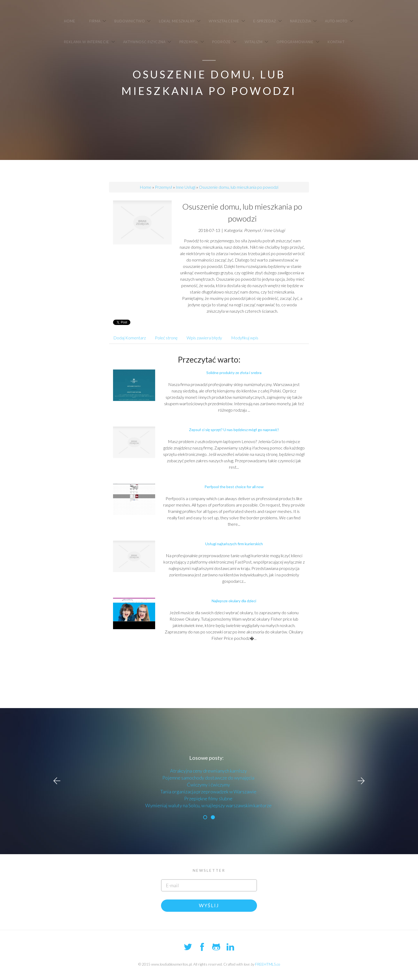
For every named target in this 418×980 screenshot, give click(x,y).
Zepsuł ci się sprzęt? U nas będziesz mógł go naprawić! (234, 430)
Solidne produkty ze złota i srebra (234, 373)
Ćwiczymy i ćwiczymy (208, 785)
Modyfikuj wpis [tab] (245, 338)
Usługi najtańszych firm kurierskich (234, 544)
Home (146, 187)
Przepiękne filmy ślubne (208, 798)
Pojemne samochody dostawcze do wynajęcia (208, 778)
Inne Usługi (186, 187)
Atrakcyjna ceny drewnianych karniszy (208, 771)
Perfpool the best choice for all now (234, 487)
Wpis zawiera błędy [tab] (204, 338)
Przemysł (164, 187)
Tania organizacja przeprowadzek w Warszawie (208, 792)
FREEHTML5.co (268, 964)
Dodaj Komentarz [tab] (130, 338)
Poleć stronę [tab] (166, 338)
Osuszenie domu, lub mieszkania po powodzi (239, 187)
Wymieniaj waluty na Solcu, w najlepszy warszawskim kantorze (208, 805)
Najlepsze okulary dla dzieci (234, 601)
